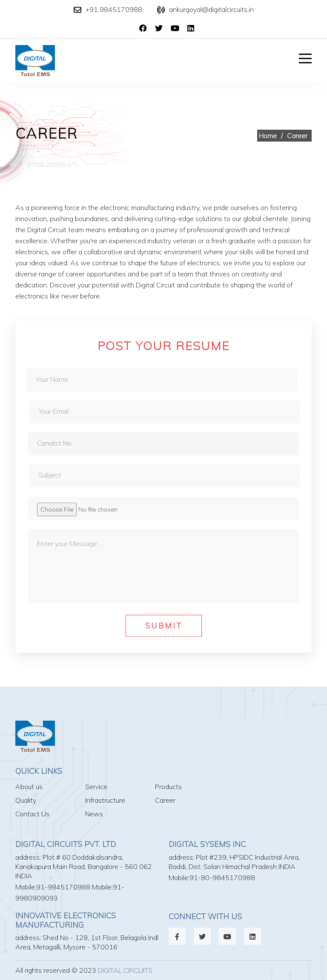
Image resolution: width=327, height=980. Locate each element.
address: (28, 857)
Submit (164, 629)
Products (168, 787)
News (94, 814)
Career (165, 800)
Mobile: (26, 887)
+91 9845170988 (114, 9)
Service (96, 787)
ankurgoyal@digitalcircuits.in (211, 9)
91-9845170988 (63, 887)
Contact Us (32, 814)
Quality (26, 800)
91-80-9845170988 (222, 878)
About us (29, 787)
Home (268, 136)
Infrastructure (105, 800)
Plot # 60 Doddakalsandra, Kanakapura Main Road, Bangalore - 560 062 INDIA (84, 866)
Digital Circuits (125, 970)
